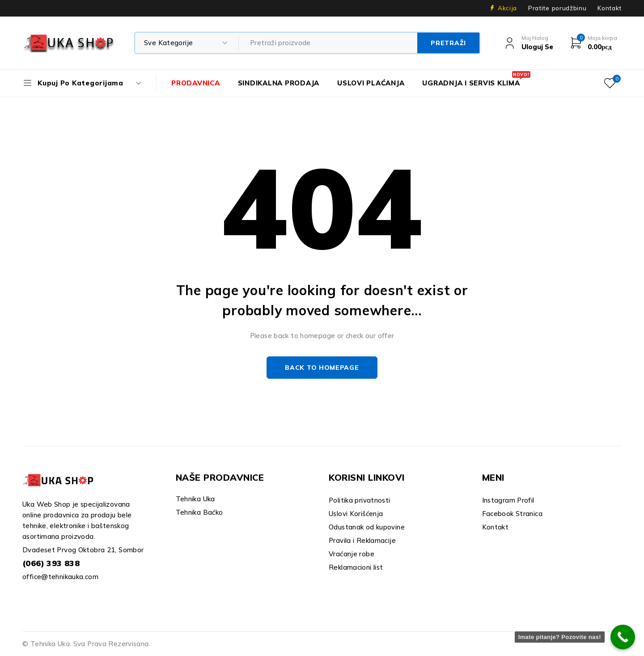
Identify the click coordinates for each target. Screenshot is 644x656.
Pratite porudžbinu (557, 8)
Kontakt (610, 8)
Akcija (507, 8)
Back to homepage (322, 368)
